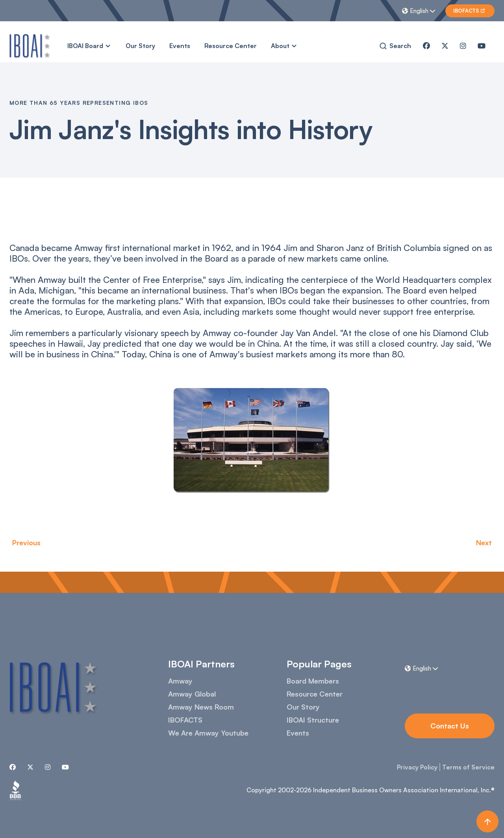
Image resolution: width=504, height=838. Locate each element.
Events (180, 46)
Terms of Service (468, 767)
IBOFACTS (185, 720)
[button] (420, 11)
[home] (30, 46)
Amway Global (192, 694)
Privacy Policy (417, 767)
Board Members (313, 681)
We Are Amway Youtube (208, 733)
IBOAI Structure (313, 720)
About (280, 46)
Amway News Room (201, 707)
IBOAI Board (85, 46)
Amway (180, 681)
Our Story (140, 46)
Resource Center (231, 46)
